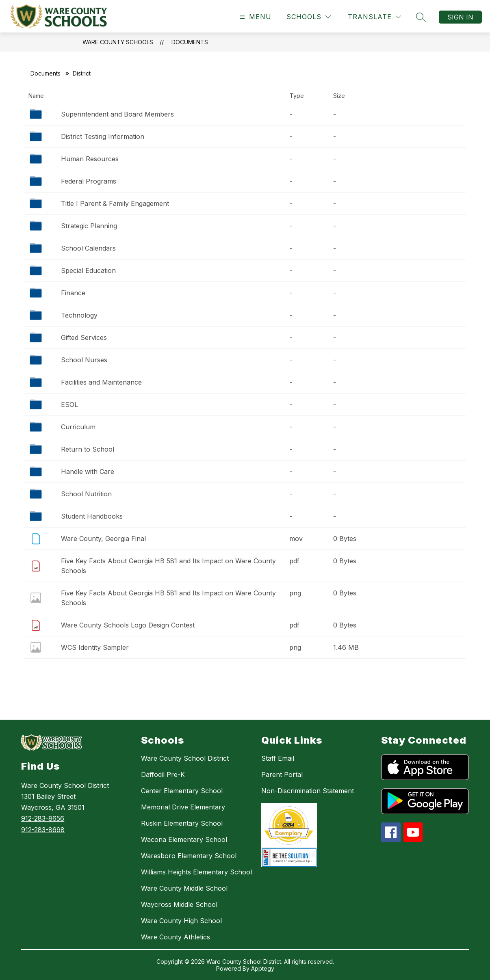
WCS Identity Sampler (95, 647)
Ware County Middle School (184, 888)
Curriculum (78, 427)
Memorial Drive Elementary (183, 807)
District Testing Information (103, 136)
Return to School (88, 449)
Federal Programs (89, 181)
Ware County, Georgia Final (103, 539)
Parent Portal (282, 774)
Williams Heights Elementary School (196, 872)
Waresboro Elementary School (189, 856)
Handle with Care (88, 472)
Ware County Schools (118, 42)
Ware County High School (181, 921)
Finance (73, 293)
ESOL (69, 405)
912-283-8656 (43, 818)
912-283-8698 (43, 830)
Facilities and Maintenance (101, 382)
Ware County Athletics (176, 937)
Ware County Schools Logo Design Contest (128, 625)
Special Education (88, 270)
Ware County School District (185, 758)
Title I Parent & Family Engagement (115, 203)
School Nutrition (86, 494)
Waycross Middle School (179, 904)
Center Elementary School (182, 791)
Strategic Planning (89, 226)
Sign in (460, 17)
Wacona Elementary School (184, 839)
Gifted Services (84, 337)
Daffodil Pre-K (163, 774)
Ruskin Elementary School (182, 823)
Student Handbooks (92, 516)
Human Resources (90, 159)
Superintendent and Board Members (117, 114)
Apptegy (263, 968)
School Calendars (88, 248)
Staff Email (278, 758)
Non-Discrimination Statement (308, 791)
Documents (190, 42)
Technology (79, 315)
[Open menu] (255, 17)
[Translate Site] (374, 17)
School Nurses (84, 360)
